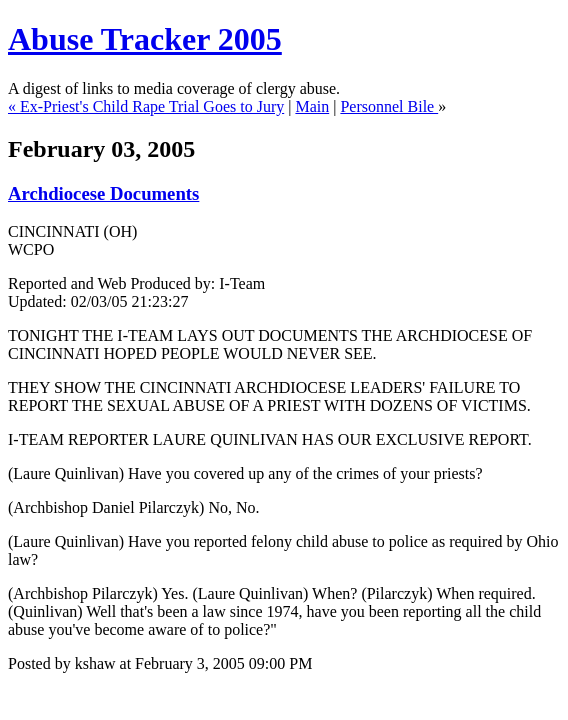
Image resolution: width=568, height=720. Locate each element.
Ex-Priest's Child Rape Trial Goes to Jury (152, 106)
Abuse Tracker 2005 (145, 39)
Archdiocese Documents (103, 193)
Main (312, 106)
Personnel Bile (389, 106)
